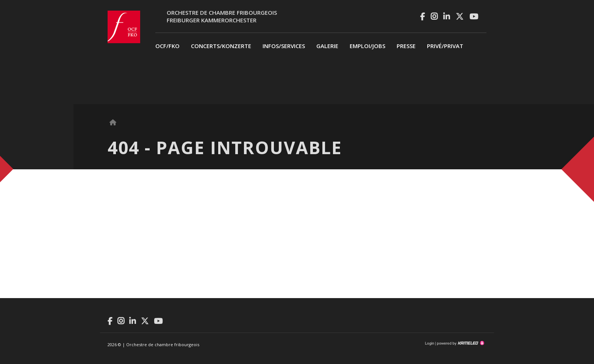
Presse (406, 46)
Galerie (327, 46)
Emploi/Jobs (367, 46)
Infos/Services (284, 46)
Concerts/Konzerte (221, 46)
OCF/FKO (167, 46)
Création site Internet (460, 343)
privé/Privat (445, 46)
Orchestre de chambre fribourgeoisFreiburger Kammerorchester (222, 16)
